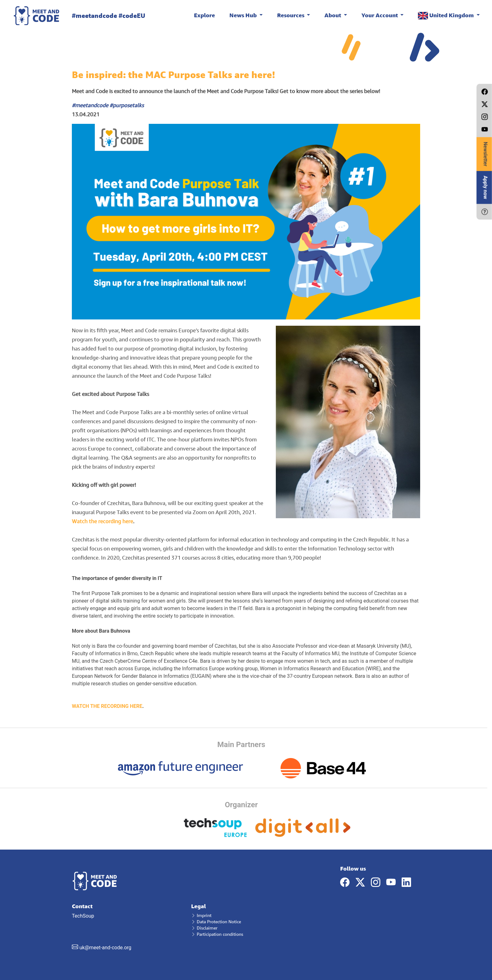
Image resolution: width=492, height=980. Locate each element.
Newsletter (486, 154)
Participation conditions (217, 934)
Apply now (486, 187)
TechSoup (127, 927)
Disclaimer (204, 928)
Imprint (201, 915)
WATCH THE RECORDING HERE (107, 706)
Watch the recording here (102, 521)
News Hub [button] (244, 15)
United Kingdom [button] (447, 16)
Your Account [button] (380, 15)
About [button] (333, 15)
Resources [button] (291, 15)
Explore (204, 15)
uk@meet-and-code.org (105, 948)
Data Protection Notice (216, 922)
